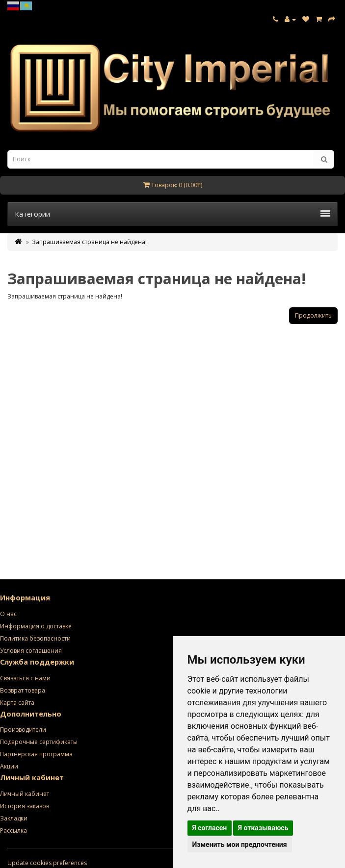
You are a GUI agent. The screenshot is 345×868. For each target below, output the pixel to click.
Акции (9, 766)
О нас (8, 614)
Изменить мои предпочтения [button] (240, 844)
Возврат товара (23, 690)
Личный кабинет (25, 794)
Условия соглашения (31, 651)
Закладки (14, 818)
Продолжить (313, 315)
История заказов (25, 806)
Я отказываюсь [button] (263, 828)
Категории (172, 214)
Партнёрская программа (36, 754)
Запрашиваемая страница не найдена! (89, 242)
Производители (23, 730)
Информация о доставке (36, 626)
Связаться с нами (25, 678)
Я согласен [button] (210, 828)
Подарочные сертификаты (39, 742)
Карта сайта (17, 703)
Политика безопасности (35, 638)
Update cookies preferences (47, 863)
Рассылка (13, 831)
